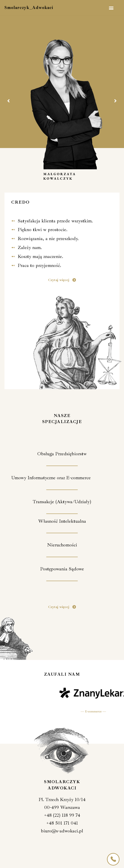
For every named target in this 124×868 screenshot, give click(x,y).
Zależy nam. (30, 247)
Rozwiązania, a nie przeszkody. (48, 238)
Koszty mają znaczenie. (40, 256)
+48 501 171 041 (62, 823)
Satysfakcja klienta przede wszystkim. (55, 221)
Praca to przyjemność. (39, 265)
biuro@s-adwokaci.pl (62, 831)
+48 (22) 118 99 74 (62, 815)
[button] (111, 8)
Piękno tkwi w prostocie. (43, 230)
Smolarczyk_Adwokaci (29, 8)
